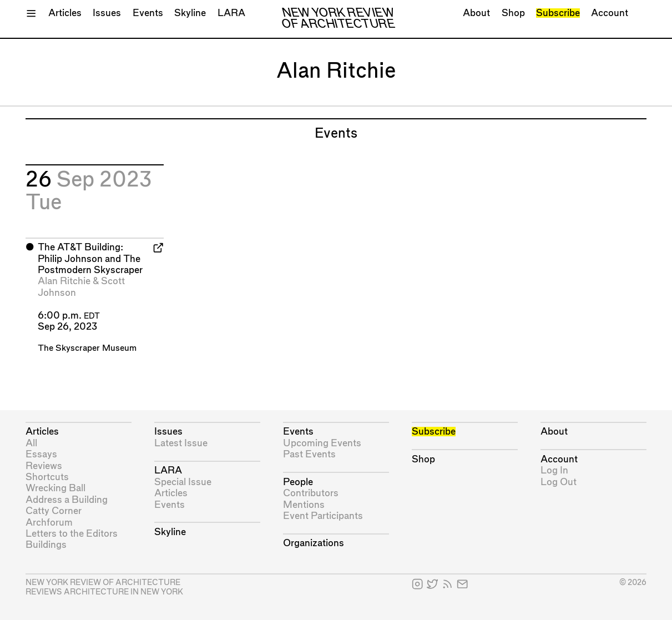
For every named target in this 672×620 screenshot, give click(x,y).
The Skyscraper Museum (87, 348)
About (476, 13)
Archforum (49, 523)
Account (610, 13)
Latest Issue (181, 443)
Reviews (44, 466)
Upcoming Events (322, 443)
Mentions (304, 505)
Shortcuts (47, 477)
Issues (107, 13)
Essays (41, 454)
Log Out (559, 482)
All (31, 443)
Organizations (314, 543)
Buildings (46, 545)
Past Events (309, 454)
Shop (513, 13)
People (298, 482)
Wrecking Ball (55, 488)
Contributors (311, 493)
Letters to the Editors (72, 534)
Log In (554, 470)
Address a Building (67, 500)
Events (148, 13)
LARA (231, 13)
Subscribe (558, 13)
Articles (65, 13)
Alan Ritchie (64, 281)
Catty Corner (54, 511)
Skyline (190, 13)
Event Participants (323, 516)
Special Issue (183, 482)
